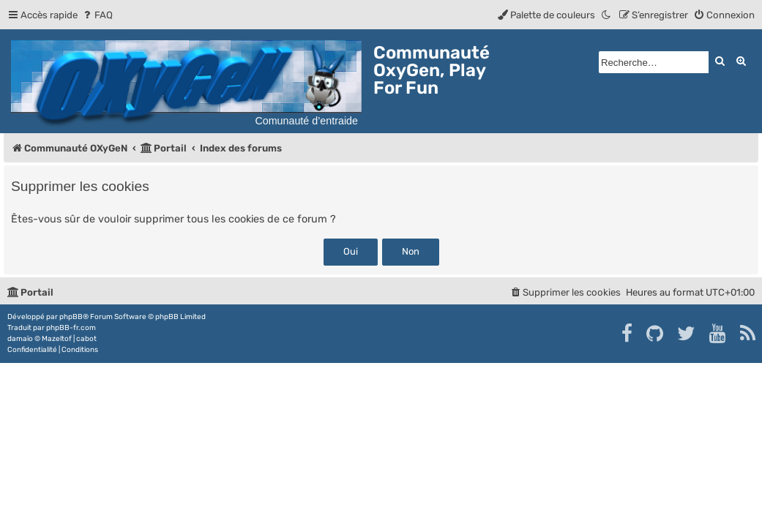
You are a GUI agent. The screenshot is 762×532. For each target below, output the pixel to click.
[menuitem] (97, 15)
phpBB (71, 317)
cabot (86, 339)
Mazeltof (57, 339)
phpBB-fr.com (71, 328)
